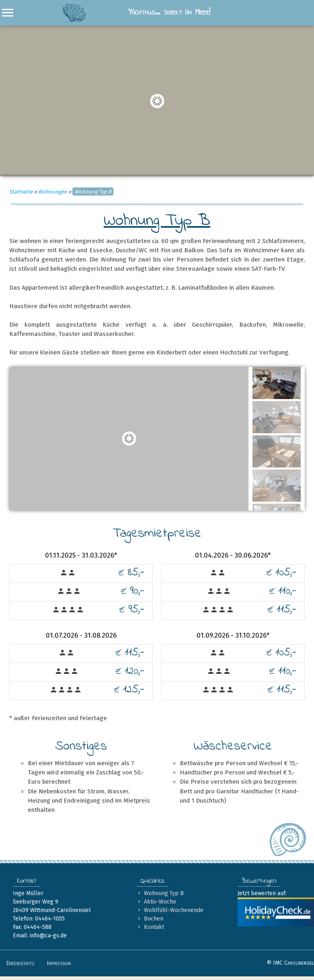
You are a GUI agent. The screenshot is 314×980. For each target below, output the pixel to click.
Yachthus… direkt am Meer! (136, 13)
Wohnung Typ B (160, 893)
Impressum (59, 963)
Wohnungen (52, 192)
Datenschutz (20, 963)
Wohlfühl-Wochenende (170, 910)
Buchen (150, 919)
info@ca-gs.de (48, 936)
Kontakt (150, 927)
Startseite (21, 192)
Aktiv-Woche (156, 902)
